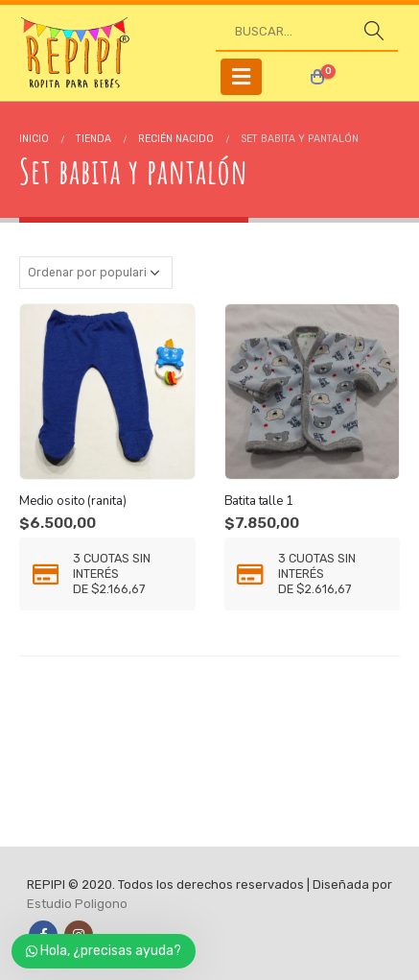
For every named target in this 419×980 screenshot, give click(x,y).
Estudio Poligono (77, 904)
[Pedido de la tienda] (96, 273)
